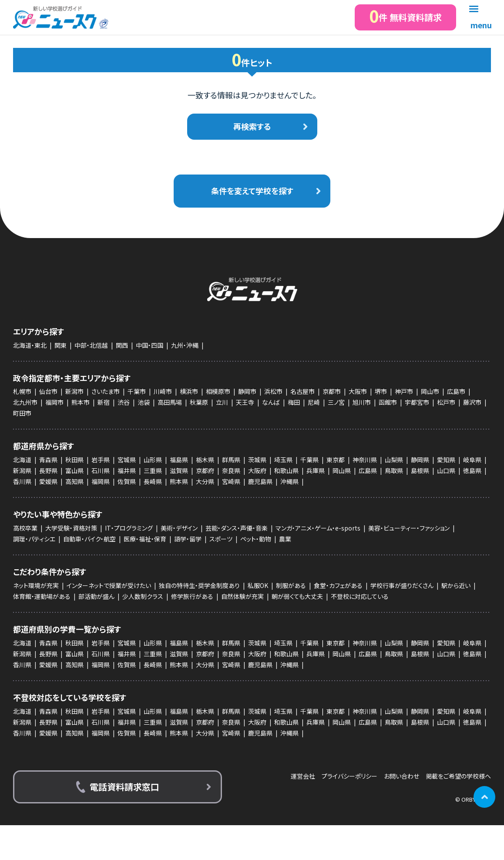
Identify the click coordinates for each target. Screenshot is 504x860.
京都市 (332, 391)
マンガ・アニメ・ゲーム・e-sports (318, 528)
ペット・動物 (256, 539)
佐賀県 (127, 481)
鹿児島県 (260, 481)
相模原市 (218, 391)
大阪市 (358, 391)
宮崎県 (231, 481)
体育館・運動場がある (42, 596)
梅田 (294, 402)
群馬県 (231, 460)
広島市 (456, 391)
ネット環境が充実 (36, 585)
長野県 (48, 470)
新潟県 (22, 470)
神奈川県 (365, 460)
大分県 (205, 481)
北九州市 (25, 402)
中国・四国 (150, 345)
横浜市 (189, 391)
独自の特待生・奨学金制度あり (199, 585)
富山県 (74, 470)
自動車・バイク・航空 (89, 539)
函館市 (388, 402)
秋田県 (74, 460)
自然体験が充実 (242, 596)
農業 (285, 539)
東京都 (336, 460)
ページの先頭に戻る (484, 797)
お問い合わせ (402, 776)
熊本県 (179, 481)
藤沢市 (472, 402)
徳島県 (472, 470)
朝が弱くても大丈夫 (297, 596)
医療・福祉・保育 (145, 539)
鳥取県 (394, 470)
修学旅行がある (192, 596)
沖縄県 (289, 481)
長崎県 (153, 481)
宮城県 (127, 460)
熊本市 (81, 402)
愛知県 (446, 460)
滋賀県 (179, 470)
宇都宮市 (417, 402)
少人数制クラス (143, 596)
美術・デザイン (179, 528)
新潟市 (74, 391)
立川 (222, 402)
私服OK (258, 585)
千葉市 (137, 391)
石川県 (101, 470)
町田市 (22, 413)
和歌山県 (286, 470)
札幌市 (22, 391)
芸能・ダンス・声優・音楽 (237, 528)
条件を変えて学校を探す (252, 191)
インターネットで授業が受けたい (109, 585)
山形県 (153, 460)
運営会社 (303, 776)
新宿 (104, 402)
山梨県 (394, 460)
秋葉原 (199, 402)
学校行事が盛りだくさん (402, 585)
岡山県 (342, 470)
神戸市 (404, 391)
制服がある (291, 585)
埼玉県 (283, 460)
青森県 (48, 460)
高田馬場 (170, 402)
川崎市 (163, 391)
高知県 (74, 481)
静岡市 (247, 391)
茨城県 (257, 460)
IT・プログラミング (129, 528)
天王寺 (245, 402)
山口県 (446, 470)
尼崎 (314, 402)
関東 (60, 345)
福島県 (179, 460)
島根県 (420, 470)
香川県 (22, 481)
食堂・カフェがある (338, 585)
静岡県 (420, 460)
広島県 (368, 470)
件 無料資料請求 (405, 16)
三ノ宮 (336, 402)
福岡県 (101, 481)
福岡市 (54, 402)
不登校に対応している (360, 596)
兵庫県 (316, 470)
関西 (122, 345)
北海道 (22, 460)
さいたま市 (106, 391)
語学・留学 (188, 539)
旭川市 (362, 402)
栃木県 (205, 460)
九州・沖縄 (185, 345)
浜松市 (273, 391)
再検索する (252, 126)
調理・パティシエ (34, 539)
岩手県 (101, 460)
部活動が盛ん (96, 596)
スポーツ (221, 539)
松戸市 (446, 402)
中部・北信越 (91, 345)
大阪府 (257, 470)
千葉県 (309, 460)
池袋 (144, 402)
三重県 (153, 470)
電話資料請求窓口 (124, 787)
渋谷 (124, 402)
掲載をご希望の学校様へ (458, 776)
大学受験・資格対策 (71, 528)
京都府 (205, 470)
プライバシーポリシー (349, 776)
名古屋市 (302, 391)
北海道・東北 (30, 345)
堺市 (381, 391)
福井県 (127, 470)
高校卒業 (25, 528)
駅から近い (456, 585)
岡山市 (430, 391)
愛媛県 (48, 481)
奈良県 (231, 470)
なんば (271, 402)
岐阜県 (472, 460)
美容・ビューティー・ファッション (409, 528)
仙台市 (48, 391)
